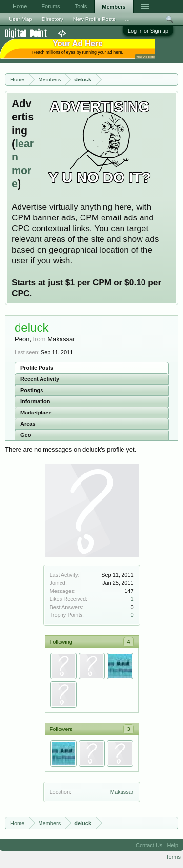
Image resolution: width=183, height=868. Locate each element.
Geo (26, 435)
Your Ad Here (145, 56)
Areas (28, 424)
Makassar (122, 792)
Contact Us (149, 845)
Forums (51, 6)
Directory (53, 19)
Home (20, 6)
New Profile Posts (94, 19)
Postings (32, 390)
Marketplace (36, 413)
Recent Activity (40, 379)
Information (35, 401)
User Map (20, 19)
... (128, 19)
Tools (81, 6)
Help (173, 845)
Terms (173, 857)
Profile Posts (37, 368)
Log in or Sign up (148, 31)
